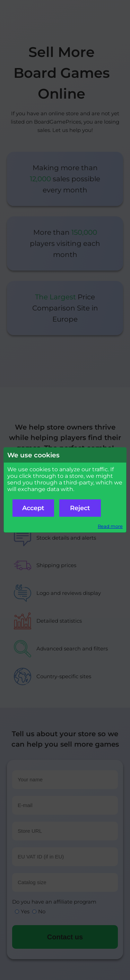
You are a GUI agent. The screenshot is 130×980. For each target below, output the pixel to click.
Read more (110, 526)
